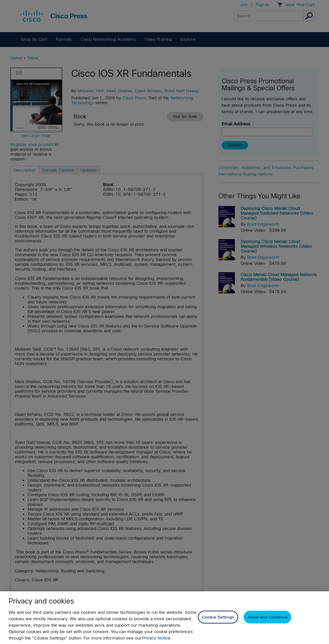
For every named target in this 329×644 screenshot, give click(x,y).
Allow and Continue (267, 617)
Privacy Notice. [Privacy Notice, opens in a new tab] (157, 638)
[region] (164, 618)
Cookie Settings (218, 617)
